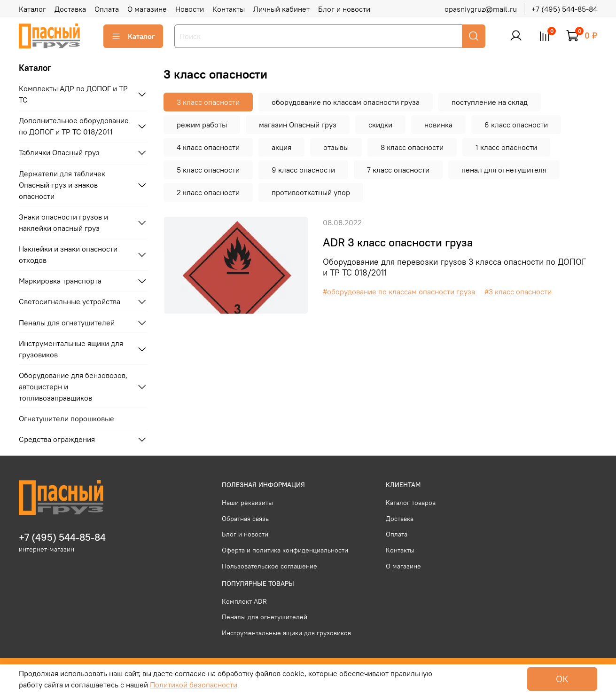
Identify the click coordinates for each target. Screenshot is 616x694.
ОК (562, 679)
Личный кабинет (281, 9)
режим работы (202, 125)
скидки (380, 125)
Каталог (32, 9)
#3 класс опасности (518, 292)
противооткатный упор (311, 192)
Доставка (70, 9)
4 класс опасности (208, 147)
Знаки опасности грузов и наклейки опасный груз (63, 222)
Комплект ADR (244, 601)
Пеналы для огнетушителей (67, 323)
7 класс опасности (398, 170)
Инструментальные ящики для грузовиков (71, 349)
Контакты (229, 9)
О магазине (147, 9)
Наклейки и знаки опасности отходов (68, 254)
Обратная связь (245, 519)
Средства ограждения (57, 439)
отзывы (336, 147)
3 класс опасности (208, 102)
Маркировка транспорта (60, 281)
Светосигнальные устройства (70, 301)
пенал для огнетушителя (504, 170)
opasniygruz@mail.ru (481, 9)
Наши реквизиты (247, 503)
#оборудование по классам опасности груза (400, 292)
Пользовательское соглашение (269, 566)
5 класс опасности (208, 170)
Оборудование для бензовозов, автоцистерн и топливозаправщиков (73, 386)
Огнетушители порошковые (66, 418)
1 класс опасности (506, 147)
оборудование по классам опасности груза (346, 102)
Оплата (107, 9)
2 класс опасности (208, 192)
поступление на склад (490, 102)
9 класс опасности (303, 170)
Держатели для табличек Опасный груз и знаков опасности (62, 185)
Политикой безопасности (194, 685)
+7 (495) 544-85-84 (564, 9)
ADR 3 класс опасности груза (398, 242)
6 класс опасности (516, 125)
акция (281, 147)
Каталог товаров (411, 503)
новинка (438, 125)
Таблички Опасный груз (59, 152)
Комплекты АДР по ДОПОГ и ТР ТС (73, 94)
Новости (190, 9)
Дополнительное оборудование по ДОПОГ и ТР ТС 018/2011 (74, 126)
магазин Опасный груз (298, 125)
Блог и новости (344, 9)
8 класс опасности (412, 147)
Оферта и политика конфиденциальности (285, 550)
